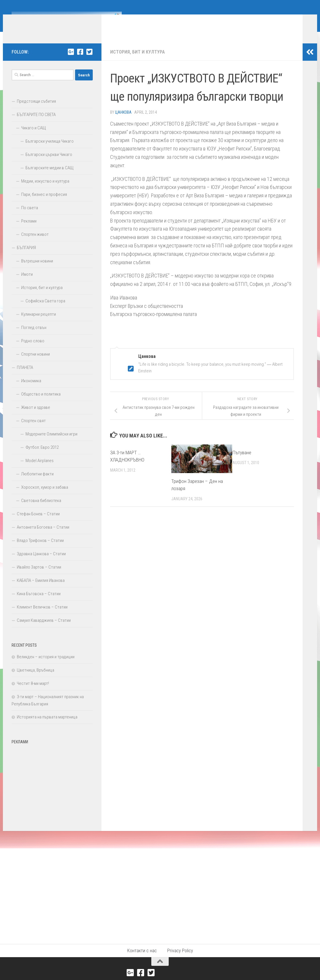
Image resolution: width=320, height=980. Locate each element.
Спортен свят (33, 429)
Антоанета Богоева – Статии (43, 536)
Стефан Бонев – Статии (38, 523)
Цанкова (123, 121)
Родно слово (33, 350)
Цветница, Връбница (36, 679)
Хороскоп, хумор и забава (45, 496)
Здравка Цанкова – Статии (41, 562)
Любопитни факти (37, 483)
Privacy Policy (180, 959)
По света (30, 216)
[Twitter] (89, 60)
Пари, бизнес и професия (44, 203)
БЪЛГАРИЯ (26, 256)
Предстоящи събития (36, 110)
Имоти (27, 283)
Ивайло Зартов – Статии (39, 576)
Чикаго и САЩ (34, 137)
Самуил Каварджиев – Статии (44, 629)
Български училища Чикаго (50, 150)
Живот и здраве (36, 416)
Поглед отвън (34, 336)
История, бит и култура (138, 61)
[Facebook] (80, 60)
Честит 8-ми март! (33, 692)
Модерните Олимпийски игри (51, 443)
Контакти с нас (142, 959)
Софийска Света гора (45, 310)
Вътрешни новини (37, 270)
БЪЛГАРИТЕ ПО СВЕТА (36, 123)
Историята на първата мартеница (47, 726)
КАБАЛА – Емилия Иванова (41, 589)
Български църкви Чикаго (49, 163)
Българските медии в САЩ (50, 176)
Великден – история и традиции (46, 665)
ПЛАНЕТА (25, 376)
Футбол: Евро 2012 (42, 456)
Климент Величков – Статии (42, 616)
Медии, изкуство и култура (45, 190)
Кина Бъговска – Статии (39, 602)
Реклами (29, 230)
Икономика (31, 389)
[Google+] (71, 60)
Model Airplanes (40, 469)
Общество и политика (41, 403)
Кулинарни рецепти (39, 323)
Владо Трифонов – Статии (40, 549)
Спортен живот (35, 243)
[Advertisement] (52, 792)
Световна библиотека (41, 509)
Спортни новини (36, 363)
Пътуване (242, 461)
